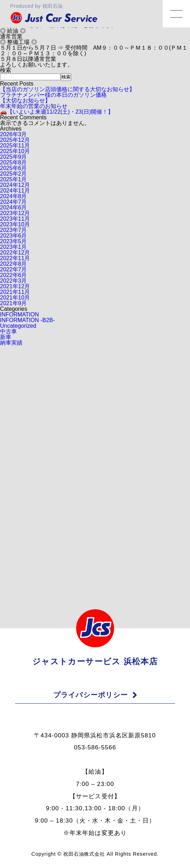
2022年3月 (14, 281)
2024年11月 (15, 191)
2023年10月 (15, 224)
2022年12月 (15, 253)
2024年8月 (14, 196)
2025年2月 (14, 174)
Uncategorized (18, 326)
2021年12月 (15, 286)
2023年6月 (14, 236)
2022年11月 (15, 258)
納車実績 (11, 343)
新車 (6, 337)
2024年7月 (14, 202)
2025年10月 (15, 151)
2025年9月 (14, 157)
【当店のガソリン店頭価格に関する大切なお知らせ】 (67, 89)
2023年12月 (15, 213)
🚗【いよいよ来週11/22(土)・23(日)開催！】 (57, 112)
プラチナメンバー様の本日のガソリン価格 (53, 95)
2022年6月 (14, 275)
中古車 (8, 331)
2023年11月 (15, 219)
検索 (6, 70)
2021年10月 (15, 298)
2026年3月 (14, 134)
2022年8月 (14, 264)
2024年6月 (14, 207)
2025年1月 (14, 179)
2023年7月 (14, 230)
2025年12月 (15, 140)
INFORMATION (19, 315)
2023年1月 (14, 247)
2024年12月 (15, 185)
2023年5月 (14, 241)
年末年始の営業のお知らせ (34, 106)
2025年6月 (14, 168)
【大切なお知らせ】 (25, 100)
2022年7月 (14, 269)
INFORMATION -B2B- (27, 320)
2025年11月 (15, 146)
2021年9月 (14, 303)
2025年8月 (14, 162)
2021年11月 (15, 292)
